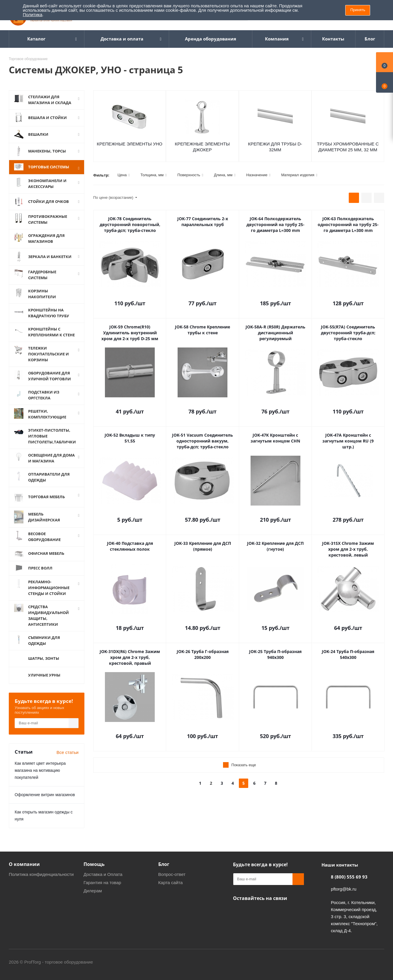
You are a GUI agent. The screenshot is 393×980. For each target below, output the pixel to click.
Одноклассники (239, 911)
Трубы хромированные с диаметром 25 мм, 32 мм (348, 147)
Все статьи (68, 751)
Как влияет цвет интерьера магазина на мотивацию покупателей (40, 769)
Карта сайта (171, 882)
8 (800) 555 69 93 (349, 876)
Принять (358, 10)
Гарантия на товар (102, 882)
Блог (164, 863)
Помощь (94, 863)
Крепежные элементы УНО (130, 144)
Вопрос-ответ (172, 873)
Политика (33, 15)
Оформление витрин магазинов (45, 794)
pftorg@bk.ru (344, 888)
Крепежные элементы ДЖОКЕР (203, 147)
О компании (24, 863)
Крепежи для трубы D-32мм (275, 147)
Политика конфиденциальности (41, 873)
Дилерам (93, 890)
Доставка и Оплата (103, 873)
